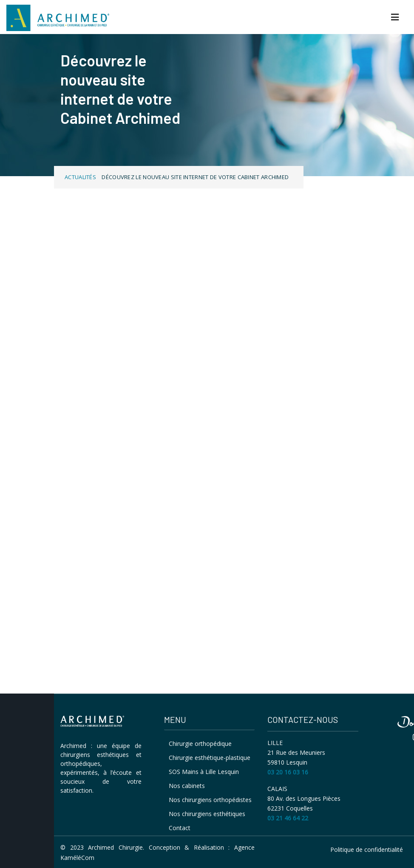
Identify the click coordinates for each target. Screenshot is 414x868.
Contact (180, 828)
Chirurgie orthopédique (200, 744)
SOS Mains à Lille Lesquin (204, 772)
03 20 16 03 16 (288, 772)
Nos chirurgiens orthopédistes (210, 800)
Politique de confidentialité (367, 849)
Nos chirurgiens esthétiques (207, 814)
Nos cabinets (187, 786)
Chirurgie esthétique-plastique (210, 758)
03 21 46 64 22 (288, 818)
